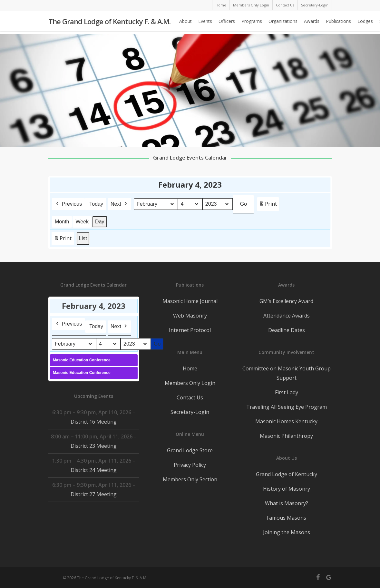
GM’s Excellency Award (286, 301)
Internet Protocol (190, 330)
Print (268, 205)
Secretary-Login (190, 412)
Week (82, 222)
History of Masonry (287, 489)
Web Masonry (190, 316)
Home (190, 368)
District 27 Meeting (94, 494)
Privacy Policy (190, 465)
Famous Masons (286, 518)
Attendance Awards (287, 316)
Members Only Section (190, 479)
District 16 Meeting (94, 422)
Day (100, 222)
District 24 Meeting (94, 470)
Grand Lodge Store (190, 450)
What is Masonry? (287, 503)
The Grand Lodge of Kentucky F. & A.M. (109, 23)
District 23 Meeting (94, 446)
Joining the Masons (287, 532)
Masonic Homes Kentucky (286, 421)
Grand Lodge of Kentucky (287, 474)
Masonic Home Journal (190, 301)
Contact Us (190, 397)
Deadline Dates (287, 330)
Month (62, 222)
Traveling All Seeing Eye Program (287, 407)
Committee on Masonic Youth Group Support (287, 373)
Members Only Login (190, 383)
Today (96, 204)
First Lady (287, 392)
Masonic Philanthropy (286, 436)
